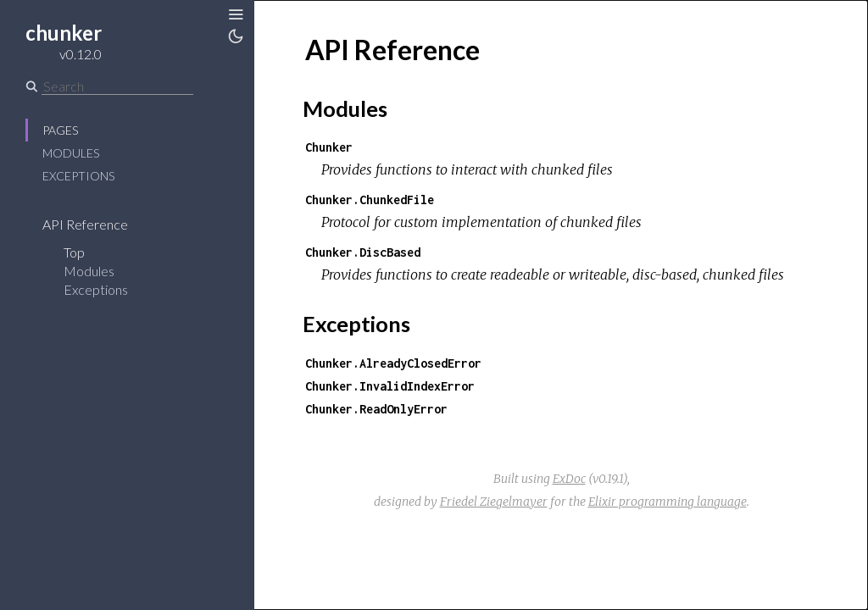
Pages (60, 130)
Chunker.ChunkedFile (370, 200)
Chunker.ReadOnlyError (376, 409)
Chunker (329, 147)
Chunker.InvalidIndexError (390, 386)
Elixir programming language (668, 502)
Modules (71, 153)
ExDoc (569, 479)
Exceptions (78, 176)
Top (74, 252)
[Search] (117, 86)
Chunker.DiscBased (363, 252)
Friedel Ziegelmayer (494, 502)
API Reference (85, 224)
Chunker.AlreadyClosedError (393, 363)
